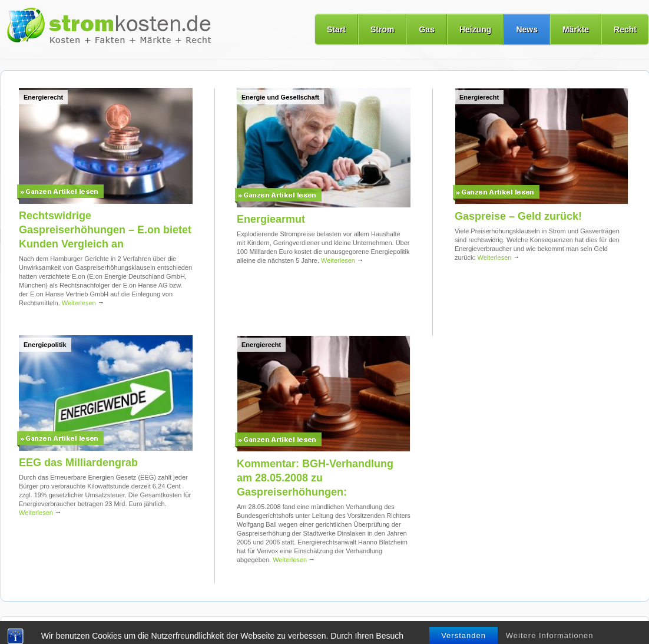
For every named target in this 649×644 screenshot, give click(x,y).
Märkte (576, 29)
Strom (382, 29)
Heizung (475, 29)
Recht (625, 29)
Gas (426, 29)
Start (336, 29)
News (527, 29)
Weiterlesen (83, 303)
